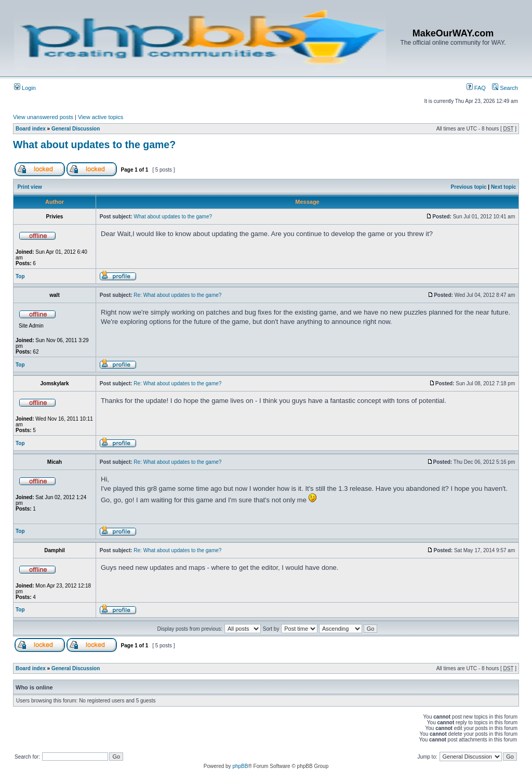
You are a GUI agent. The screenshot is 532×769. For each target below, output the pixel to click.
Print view (30, 187)
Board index (31, 129)
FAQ (476, 88)
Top (20, 276)
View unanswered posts (43, 117)
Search (505, 88)
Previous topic (469, 187)
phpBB (240, 766)
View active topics (101, 117)
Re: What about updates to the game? (177, 295)
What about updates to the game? (94, 145)
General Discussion (76, 129)
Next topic (503, 187)
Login (25, 88)
